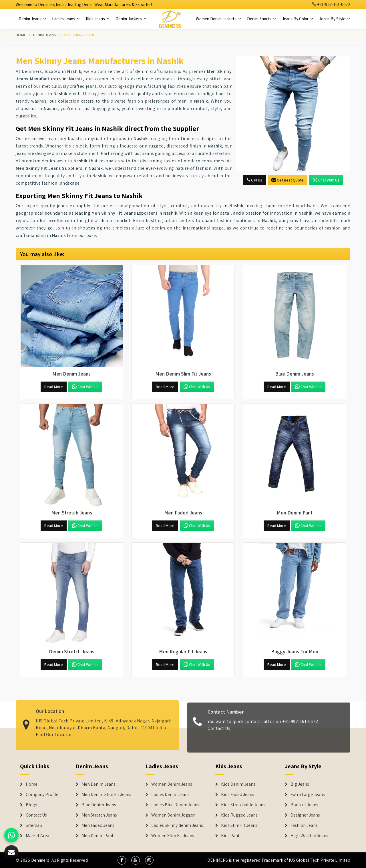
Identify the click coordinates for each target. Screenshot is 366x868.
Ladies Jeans (66, 19)
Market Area (37, 836)
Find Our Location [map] (54, 730)
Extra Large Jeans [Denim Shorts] (308, 795)
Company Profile (42, 795)
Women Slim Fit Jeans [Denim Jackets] (173, 836)
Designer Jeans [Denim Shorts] (305, 815)
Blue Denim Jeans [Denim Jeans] (99, 805)
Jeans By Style (335, 19)
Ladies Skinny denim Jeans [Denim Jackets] (177, 825)
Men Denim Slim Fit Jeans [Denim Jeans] (106, 795)
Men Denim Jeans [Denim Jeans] (99, 784)
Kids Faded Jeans (238, 795)
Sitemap (34, 825)
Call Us (255, 180)
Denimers (40, 860)
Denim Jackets (131, 19)
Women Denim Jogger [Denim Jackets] (173, 815)
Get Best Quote (288, 180)
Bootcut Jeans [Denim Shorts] (304, 805)
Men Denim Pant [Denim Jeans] (98, 836)
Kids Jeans (98, 19)
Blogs (31, 805)
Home (21, 35)
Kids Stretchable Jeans (243, 805)
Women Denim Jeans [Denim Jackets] (172, 784)
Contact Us (219, 733)
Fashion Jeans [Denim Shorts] (304, 825)
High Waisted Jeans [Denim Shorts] (309, 836)
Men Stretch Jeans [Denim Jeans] (99, 815)
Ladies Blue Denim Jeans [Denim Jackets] (175, 805)
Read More (54, 387)
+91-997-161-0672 (331, 4)
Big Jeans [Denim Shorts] (300, 784)
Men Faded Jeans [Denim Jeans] (98, 825)
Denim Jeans (32, 19)
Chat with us (326, 180)
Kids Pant (230, 836)
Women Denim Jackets (219, 19)
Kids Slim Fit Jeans (239, 825)
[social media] (122, 860)
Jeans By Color (298, 19)
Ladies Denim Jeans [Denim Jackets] (170, 795)
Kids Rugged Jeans (239, 815)
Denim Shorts (262, 19)
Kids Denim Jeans (238, 784)
